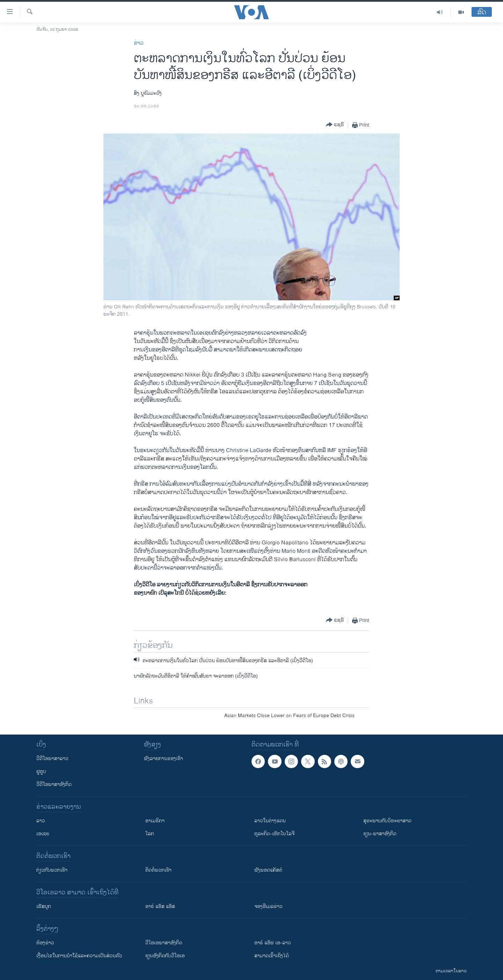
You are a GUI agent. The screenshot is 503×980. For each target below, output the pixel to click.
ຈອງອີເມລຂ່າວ (268, 906)
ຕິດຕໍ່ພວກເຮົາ (158, 870)
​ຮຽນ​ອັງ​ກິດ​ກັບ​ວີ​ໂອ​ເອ (165, 956)
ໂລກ (150, 834)
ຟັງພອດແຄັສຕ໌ (268, 870)
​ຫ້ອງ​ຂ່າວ (45, 943)
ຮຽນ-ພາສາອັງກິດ (380, 834)
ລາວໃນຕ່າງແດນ (270, 821)
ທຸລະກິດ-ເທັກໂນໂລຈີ (274, 834)
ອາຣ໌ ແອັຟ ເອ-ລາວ (273, 943)
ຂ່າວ (139, 43)
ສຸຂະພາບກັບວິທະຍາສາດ (387, 821)
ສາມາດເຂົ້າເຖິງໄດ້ (272, 956)
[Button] (335, 125)
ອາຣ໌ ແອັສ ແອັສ (160, 906)
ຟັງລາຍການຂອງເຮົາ (163, 759)
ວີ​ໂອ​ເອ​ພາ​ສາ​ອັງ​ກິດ (164, 943)
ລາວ (41, 821)
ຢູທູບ (41, 771)
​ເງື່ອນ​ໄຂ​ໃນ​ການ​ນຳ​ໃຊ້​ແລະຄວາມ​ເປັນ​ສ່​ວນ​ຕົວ (79, 956)
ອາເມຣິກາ (155, 821)
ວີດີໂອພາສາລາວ (52, 759)
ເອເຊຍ (43, 834)
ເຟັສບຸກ (44, 906)
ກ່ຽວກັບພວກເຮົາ (52, 870)
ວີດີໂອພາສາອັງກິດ (54, 784)
